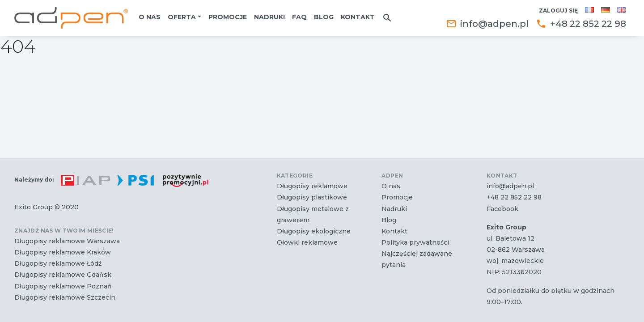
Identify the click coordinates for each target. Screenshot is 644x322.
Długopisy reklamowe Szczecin (65, 297)
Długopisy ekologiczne (314, 231)
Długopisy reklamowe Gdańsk (63, 275)
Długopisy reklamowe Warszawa (67, 241)
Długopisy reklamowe (312, 186)
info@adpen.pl (487, 24)
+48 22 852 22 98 (581, 24)
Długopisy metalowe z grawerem (313, 214)
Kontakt (358, 17)
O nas (150, 17)
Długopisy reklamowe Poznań (63, 286)
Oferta (182, 17)
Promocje (228, 17)
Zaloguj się (558, 11)
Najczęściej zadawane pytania (417, 259)
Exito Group (34, 207)
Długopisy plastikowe (312, 197)
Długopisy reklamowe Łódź (58, 263)
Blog (324, 17)
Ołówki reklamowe (307, 242)
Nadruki (269, 17)
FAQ (299, 17)
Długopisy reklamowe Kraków (63, 252)
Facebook (502, 209)
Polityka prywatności (415, 242)
